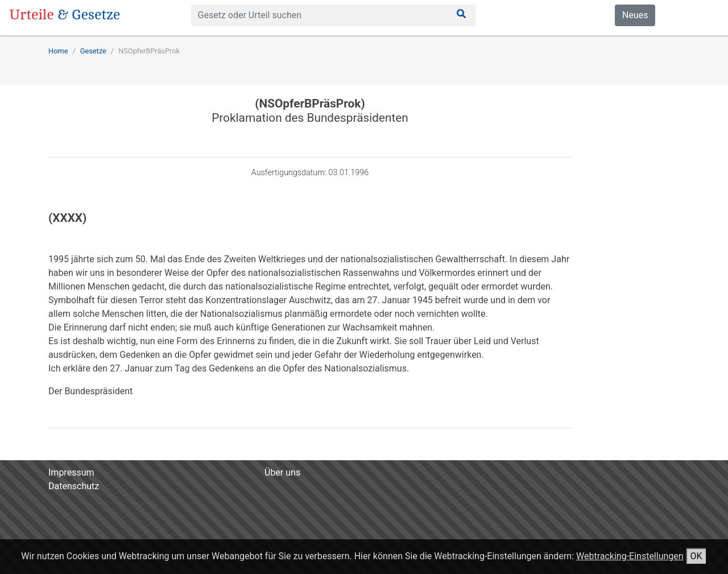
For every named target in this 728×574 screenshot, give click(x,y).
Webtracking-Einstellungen (630, 556)
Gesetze (93, 51)
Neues (635, 15)
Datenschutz (74, 486)
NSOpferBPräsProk (149, 51)
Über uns (282, 472)
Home (58, 51)
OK (696, 556)
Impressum (71, 472)
